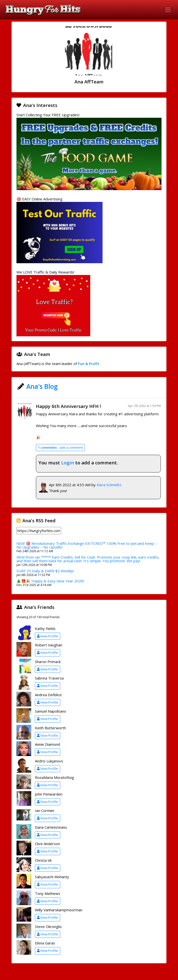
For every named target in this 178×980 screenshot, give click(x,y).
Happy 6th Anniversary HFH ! (68, 406)
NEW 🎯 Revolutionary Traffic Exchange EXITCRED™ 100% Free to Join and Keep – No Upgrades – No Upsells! (87, 545)
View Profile (47, 636)
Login (68, 463)
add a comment (60, 447)
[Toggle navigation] (168, 10)
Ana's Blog (42, 386)
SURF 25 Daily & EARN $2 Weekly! (45, 571)
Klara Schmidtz (109, 485)
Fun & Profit (89, 364)
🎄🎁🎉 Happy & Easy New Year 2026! (50, 581)
